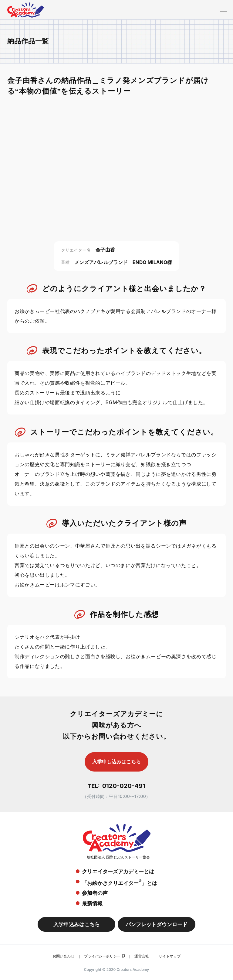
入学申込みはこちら (77, 924)
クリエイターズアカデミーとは (118, 872)
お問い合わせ (63, 956)
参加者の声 (95, 893)
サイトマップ (170, 956)
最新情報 (92, 903)
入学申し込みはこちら (116, 762)
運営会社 (142, 956)
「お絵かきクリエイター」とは (119, 882)
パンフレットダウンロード (157, 924)
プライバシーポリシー (102, 956)
